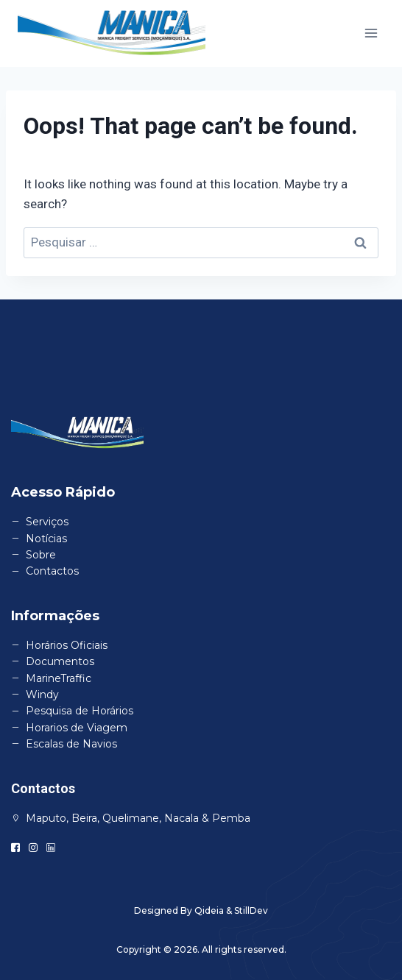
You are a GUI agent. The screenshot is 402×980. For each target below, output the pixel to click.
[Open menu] (371, 33)
